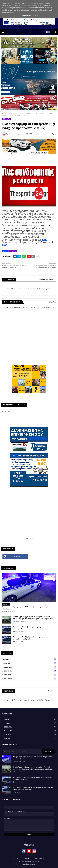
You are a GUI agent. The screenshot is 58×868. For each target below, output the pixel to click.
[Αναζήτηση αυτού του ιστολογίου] (22, 751)
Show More (52, 691)
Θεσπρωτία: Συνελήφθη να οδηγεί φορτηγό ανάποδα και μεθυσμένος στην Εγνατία (33, 638)
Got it (35, 15)
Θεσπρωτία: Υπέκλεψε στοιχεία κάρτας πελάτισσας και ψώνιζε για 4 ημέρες (32, 628)
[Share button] (38, 257)
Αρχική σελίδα (7, 113)
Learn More (26, 15)
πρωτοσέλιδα (29, 538)
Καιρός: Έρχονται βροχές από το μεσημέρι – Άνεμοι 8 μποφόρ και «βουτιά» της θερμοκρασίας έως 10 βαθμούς (33, 618)
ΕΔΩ (45, 239)
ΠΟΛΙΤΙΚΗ (30, 675)
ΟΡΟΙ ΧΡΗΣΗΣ (40, 859)
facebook (17, 556)
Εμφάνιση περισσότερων (47, 280)
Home (16, 859)
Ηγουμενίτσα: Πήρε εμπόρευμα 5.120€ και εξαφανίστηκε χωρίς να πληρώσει (26, 608)
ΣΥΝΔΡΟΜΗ (30, 679)
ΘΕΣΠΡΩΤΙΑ (18, 113)
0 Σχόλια (52, 302)
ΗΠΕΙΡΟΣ (30, 663)
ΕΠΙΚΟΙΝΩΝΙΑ (26, 859)
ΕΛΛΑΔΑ (30, 659)
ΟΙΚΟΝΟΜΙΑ (30, 671)
